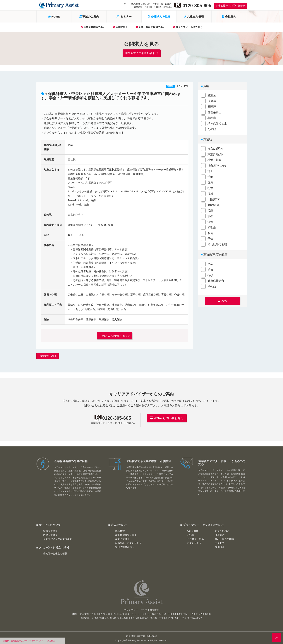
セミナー (124, 17)
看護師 (212, 106)
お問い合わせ (194, 542)
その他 (212, 129)
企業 (210, 264)
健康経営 (220, 534)
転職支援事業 (50, 530)
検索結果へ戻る (48, 355)
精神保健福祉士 (217, 123)
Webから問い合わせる (167, 417)
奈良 (210, 233)
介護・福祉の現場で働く (151, 27)
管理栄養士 (214, 112)
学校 (210, 269)
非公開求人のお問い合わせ (142, 53)
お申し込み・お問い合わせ (230, 6)
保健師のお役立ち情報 (55, 552)
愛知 (210, 238)
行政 (210, 275)
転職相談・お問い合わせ (128, 542)
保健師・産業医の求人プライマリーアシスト (23, 641)
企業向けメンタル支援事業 (58, 538)
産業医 (212, 95)
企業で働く (121, 27)
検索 (223, 300)
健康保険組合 (216, 280)
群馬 (210, 182)
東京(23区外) (216, 154)
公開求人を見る (159, 17)
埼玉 (210, 171)
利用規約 (152, 635)
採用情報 (220, 546)
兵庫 (210, 210)
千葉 (210, 176)
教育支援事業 (50, 534)
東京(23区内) (216, 148)
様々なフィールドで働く (188, 27)
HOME (54, 17)
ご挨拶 (191, 534)
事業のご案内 (89, 17)
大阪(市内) (214, 199)
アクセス (220, 542)
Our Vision (193, 530)
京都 (210, 216)
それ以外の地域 (217, 244)
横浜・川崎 (214, 159)
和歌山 (212, 227)
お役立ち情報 (194, 17)
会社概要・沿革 (196, 538)
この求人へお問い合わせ (115, 335)
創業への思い (222, 530)
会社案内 (229, 17)
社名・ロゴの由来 (224, 538)
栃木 (210, 188)
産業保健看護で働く (93, 27)
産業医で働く (122, 538)
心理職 (212, 117)
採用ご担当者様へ (125, 546)
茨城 (210, 193)
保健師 (170, 86)
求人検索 (51, 641)
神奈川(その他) (217, 165)
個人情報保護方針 (136, 635)
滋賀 (210, 221)
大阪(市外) (214, 204)
